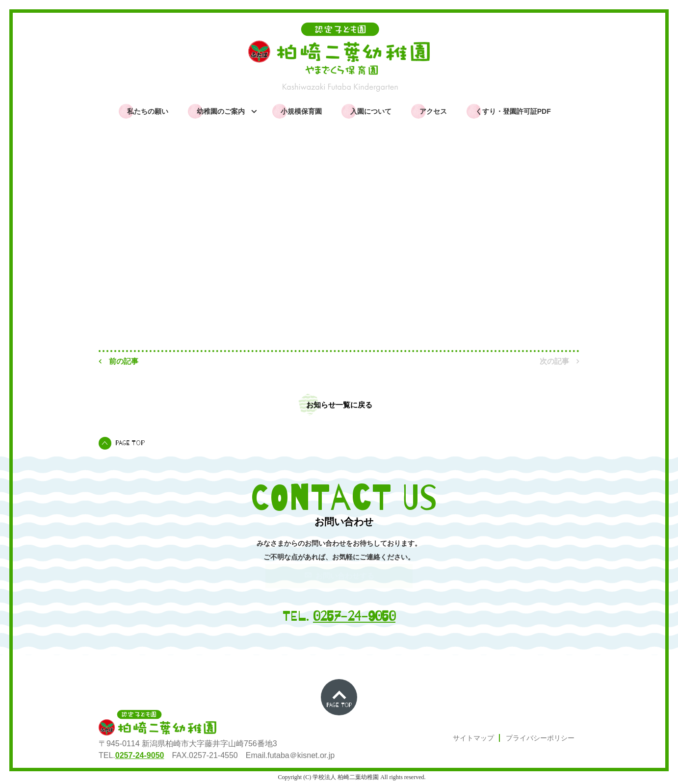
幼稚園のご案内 (223, 111)
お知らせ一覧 (149, 205)
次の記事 (560, 361)
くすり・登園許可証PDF (513, 111)
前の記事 (118, 361)
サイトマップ (473, 738)
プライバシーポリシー (540, 738)
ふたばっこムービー (623, 64)
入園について (371, 111)
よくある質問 (623, 93)
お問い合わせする (339, 576)
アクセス (433, 111)
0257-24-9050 (354, 616)
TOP (106, 205)
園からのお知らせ (623, 36)
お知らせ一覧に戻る (339, 405)
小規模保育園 (301, 111)
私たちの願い (148, 111)
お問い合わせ (623, 119)
